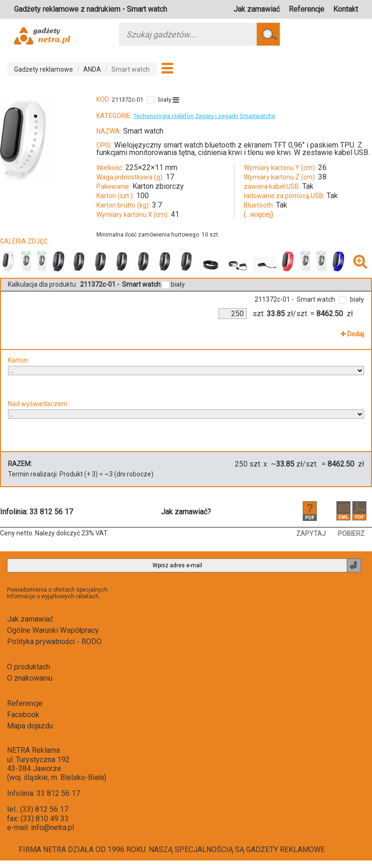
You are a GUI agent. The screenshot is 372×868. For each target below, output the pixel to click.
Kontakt (346, 9)
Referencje (306, 9)
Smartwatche (257, 116)
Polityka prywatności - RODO (54, 642)
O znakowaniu (30, 678)
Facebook (23, 715)
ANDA (92, 69)
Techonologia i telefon (164, 116)
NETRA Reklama (33, 750)
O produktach (29, 667)
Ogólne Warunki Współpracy (53, 630)
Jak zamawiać (257, 9)
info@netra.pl (52, 827)
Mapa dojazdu (30, 726)
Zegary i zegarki (217, 116)
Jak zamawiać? (186, 512)
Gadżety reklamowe (44, 69)
